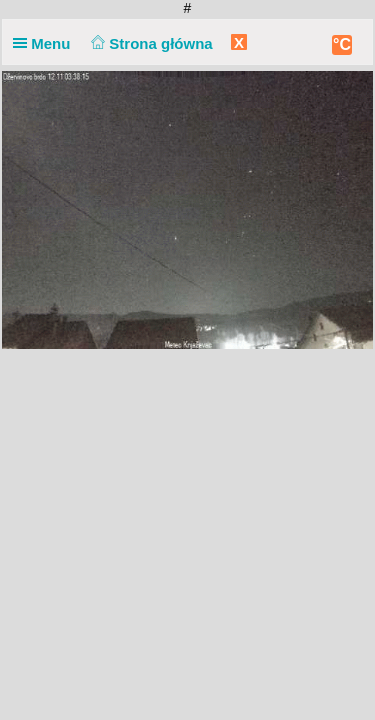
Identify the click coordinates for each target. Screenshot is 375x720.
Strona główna (150, 43)
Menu (46, 43)
